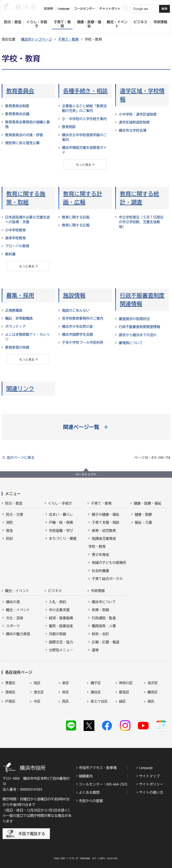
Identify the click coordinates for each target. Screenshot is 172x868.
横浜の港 (13, 602)
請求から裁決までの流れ (138, 335)
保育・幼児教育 (104, 531)
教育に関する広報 (76, 225)
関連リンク (20, 389)
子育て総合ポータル (107, 579)
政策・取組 (100, 610)
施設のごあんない (76, 310)
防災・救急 (14, 503)
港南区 (10, 692)
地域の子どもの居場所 (109, 563)
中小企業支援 (59, 610)
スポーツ (13, 626)
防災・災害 (15, 514)
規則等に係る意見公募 (22, 143)
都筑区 (124, 692)
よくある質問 (89, 792)
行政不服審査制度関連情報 (139, 327)
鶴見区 (153, 692)
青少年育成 (100, 555)
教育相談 (69, 127)
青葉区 (10, 683)
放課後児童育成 (104, 538)
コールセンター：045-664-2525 (103, 784)
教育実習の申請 (17, 347)
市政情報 (98, 591)
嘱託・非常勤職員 (19, 318)
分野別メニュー (61, 650)
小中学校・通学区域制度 (138, 114)
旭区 (37, 683)
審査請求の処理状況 (134, 319)
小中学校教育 (15, 230)
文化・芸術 (15, 618)
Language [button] (64, 9)
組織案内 (86, 776)
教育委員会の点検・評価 (24, 135)
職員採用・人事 (104, 626)
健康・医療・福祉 (148, 503)
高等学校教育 (15, 238)
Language (146, 768)
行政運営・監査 (104, 618)
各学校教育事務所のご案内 (83, 318)
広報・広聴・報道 (106, 642)
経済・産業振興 (61, 618)
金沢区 (153, 683)
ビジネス (55, 591)
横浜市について (104, 602)
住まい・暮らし (61, 514)
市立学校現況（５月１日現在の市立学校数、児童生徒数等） (141, 222)
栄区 (66, 692)
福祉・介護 (143, 522)
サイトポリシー (151, 784)
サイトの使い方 (151, 792)
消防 (9, 522)
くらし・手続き (60, 503)
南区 (151, 701)
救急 (9, 531)
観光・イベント (17, 591)
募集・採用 (20, 295)
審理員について (131, 343)
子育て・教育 (68, 39)
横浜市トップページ (37, 39)
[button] (86, 427)
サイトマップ (149, 776)
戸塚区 (10, 701)
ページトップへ (86, 474)
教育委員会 (20, 91)
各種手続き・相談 (85, 91)
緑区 (123, 701)
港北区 (39, 692)
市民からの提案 (91, 801)
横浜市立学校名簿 (132, 130)
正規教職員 (14, 310)
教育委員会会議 (17, 114)
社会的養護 (100, 571)
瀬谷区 (96, 692)
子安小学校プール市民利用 (83, 342)
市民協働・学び (61, 531)
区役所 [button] (49, 9)
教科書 (10, 254)
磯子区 (96, 683)
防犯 (9, 538)
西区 (66, 701)
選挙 (95, 650)
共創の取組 (58, 634)
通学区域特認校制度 (134, 122)
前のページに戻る (21, 458)
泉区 (66, 683)
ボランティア (15, 326)
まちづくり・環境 (63, 538)
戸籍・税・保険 (61, 522)
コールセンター (84, 9)
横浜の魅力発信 (18, 634)
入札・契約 (58, 602)
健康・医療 (143, 514)
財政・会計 (100, 634)
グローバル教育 (17, 246)
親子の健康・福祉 (106, 514)
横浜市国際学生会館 (77, 334)
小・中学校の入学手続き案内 (84, 119)
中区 (37, 701)
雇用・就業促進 (61, 626)
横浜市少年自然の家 (77, 326)
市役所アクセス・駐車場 (98, 768)
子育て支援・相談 (106, 522)
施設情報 (74, 295)
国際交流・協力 (61, 642)
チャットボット (110, 9)
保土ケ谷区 (99, 701)
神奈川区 (126, 683)
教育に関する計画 (76, 217)
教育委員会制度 (17, 106)
